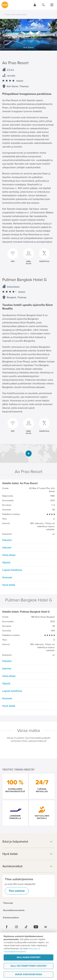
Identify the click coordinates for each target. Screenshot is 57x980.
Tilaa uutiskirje (17, 891)
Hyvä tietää (9, 585)
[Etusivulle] (5, 5)
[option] (28, 35)
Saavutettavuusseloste (14, 910)
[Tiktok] (26, 927)
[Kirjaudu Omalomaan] (35, 5)
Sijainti (6, 563)
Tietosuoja (8, 903)
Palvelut (7, 540)
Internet (7, 548)
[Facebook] (7, 927)
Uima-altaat (9, 555)
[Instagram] (16, 927)
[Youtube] (36, 927)
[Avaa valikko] (52, 5)
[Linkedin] (46, 927)
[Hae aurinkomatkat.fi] (43, 5)
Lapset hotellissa (12, 570)
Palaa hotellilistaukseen (16, 14)
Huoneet (7, 577)
